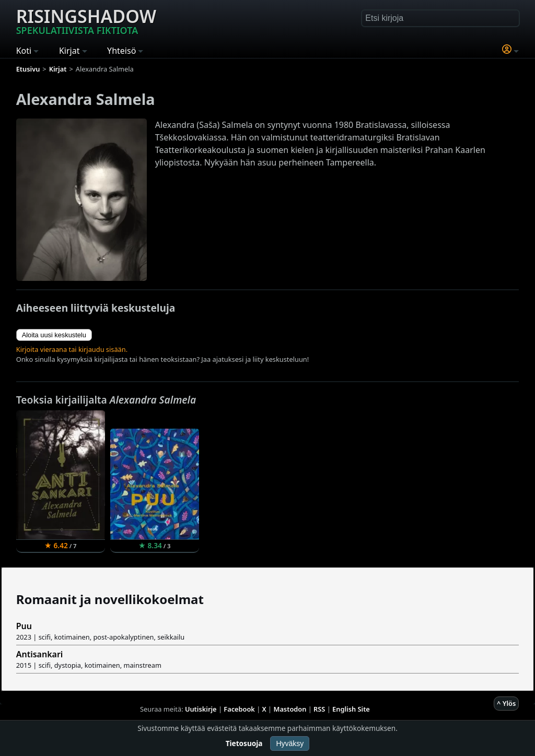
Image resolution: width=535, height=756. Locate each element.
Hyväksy (290, 743)
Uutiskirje (201, 709)
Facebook (239, 709)
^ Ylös (506, 703)
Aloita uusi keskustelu (54, 335)
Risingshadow (86, 20)
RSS (319, 709)
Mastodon (290, 709)
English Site (351, 709)
